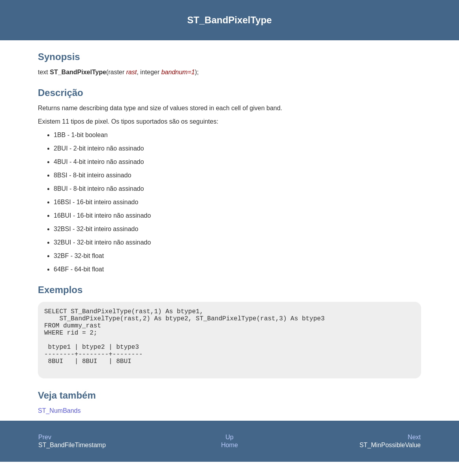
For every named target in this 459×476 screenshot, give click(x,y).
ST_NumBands (59, 425)
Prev (45, 451)
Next (414, 451)
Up (229, 451)
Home (229, 459)
